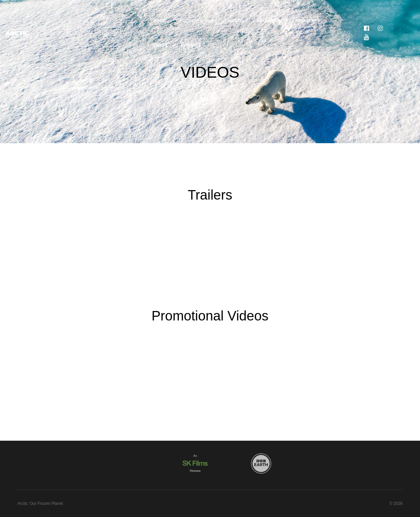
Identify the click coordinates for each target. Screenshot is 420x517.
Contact (324, 12)
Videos (192, 12)
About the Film (153, 12)
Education (225, 12)
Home (116, 12)
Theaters (262, 12)
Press (294, 12)
